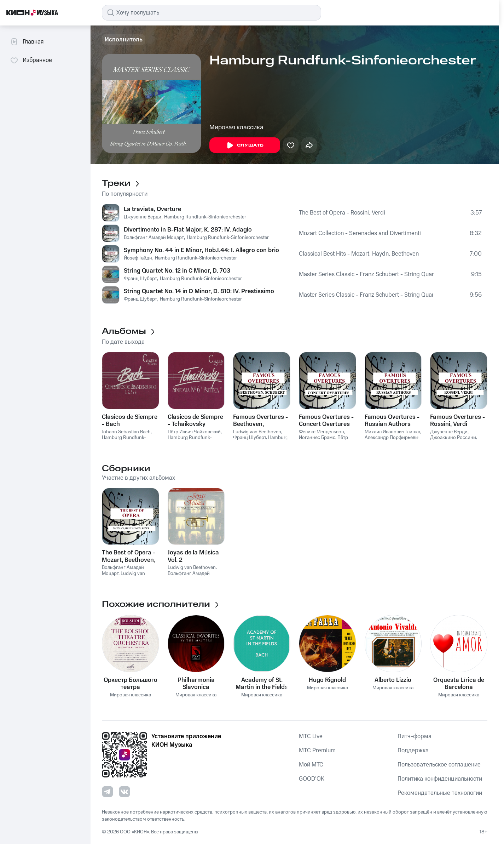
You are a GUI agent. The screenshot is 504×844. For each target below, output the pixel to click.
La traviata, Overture (152, 209)
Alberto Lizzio (393, 680)
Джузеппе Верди (143, 217)
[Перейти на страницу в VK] (124, 792)
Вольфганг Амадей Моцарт (154, 238)
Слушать (245, 146)
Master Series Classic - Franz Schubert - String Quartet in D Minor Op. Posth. (367, 274)
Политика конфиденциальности (440, 779)
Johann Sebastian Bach (126, 432)
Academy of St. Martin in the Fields (262, 684)
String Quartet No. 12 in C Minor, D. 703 (177, 271)
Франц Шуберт (140, 279)
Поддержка (413, 751)
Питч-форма (415, 736)
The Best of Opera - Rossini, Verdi (342, 213)
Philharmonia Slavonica (196, 684)
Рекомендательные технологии (440, 793)
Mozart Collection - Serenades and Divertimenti (360, 233)
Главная (27, 42)
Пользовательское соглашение (439, 765)
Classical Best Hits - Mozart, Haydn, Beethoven (359, 254)
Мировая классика (236, 127)
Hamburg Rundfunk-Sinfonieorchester (205, 217)
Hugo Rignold (327, 680)
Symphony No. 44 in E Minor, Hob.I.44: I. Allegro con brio (201, 250)
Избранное (31, 60)
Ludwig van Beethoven (257, 432)
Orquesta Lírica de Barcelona (459, 684)
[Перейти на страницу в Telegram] (108, 792)
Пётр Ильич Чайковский (194, 432)
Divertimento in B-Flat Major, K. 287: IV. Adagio (188, 230)
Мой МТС (311, 765)
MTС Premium (317, 751)
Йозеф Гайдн (138, 258)
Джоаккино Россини (453, 438)
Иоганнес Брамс (317, 438)
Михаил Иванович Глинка (392, 432)
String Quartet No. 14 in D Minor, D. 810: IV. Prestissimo (199, 291)
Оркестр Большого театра (131, 684)
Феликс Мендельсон (321, 432)
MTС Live (311, 736)
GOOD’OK (312, 779)
